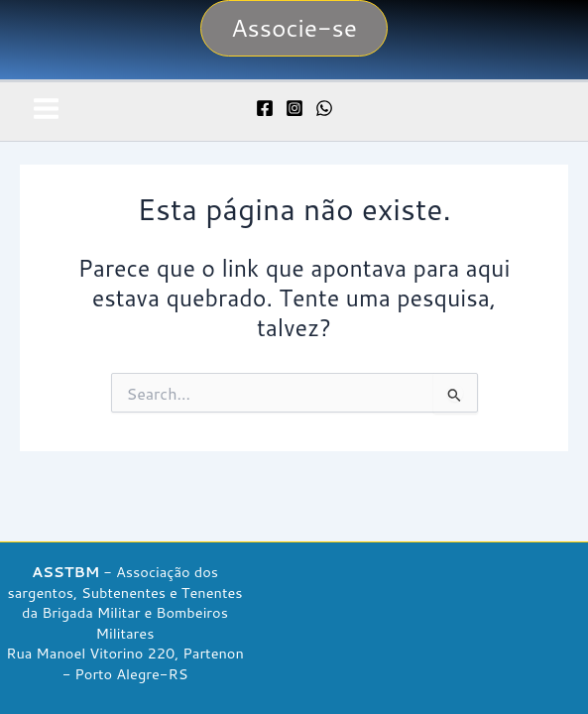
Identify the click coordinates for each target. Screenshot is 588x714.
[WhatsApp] (324, 108)
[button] (294, 28)
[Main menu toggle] (46, 108)
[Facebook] (265, 108)
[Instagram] (294, 108)
